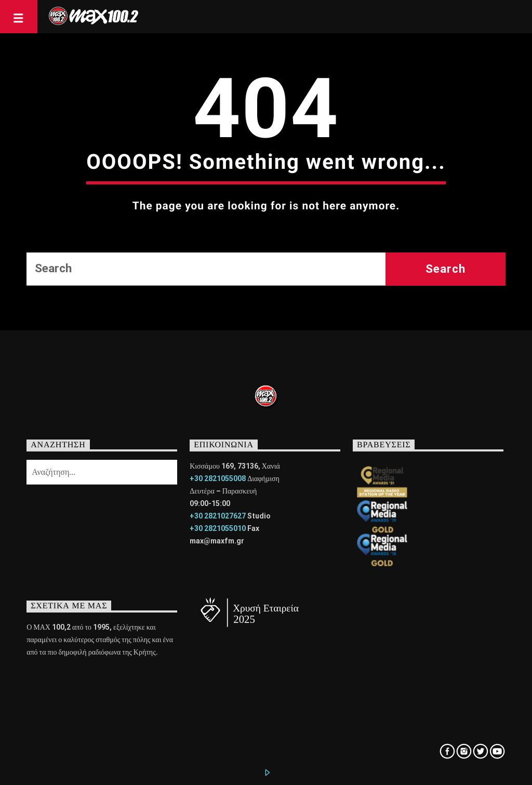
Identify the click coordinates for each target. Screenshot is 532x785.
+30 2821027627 (218, 516)
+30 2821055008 (218, 478)
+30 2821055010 (218, 528)
